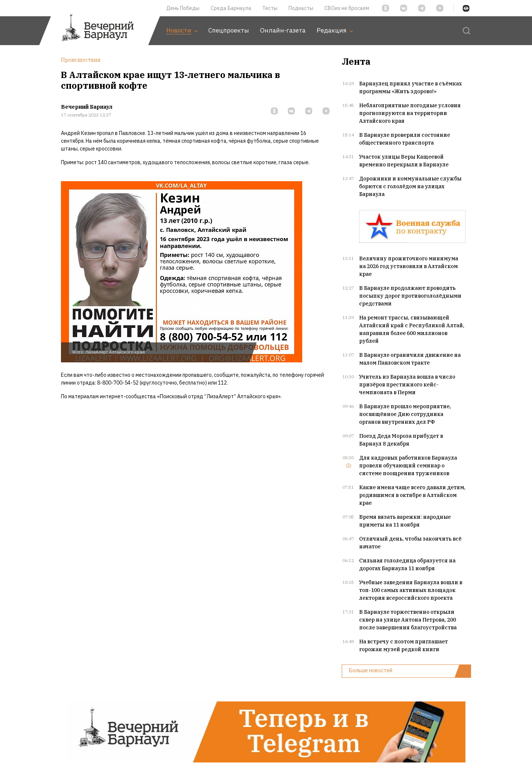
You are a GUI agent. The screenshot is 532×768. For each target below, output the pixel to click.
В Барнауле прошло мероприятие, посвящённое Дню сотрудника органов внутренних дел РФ (405, 414)
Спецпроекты (229, 30)
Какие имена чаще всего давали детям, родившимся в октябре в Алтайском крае (412, 495)
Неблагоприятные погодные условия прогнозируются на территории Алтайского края (410, 113)
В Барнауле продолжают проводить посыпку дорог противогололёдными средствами (410, 296)
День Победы (183, 8)
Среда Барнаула (231, 8)
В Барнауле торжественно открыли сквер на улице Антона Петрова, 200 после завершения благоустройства (408, 620)
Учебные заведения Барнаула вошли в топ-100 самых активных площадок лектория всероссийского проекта (411, 590)
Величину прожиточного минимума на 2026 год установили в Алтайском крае (409, 266)
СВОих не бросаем (347, 8)
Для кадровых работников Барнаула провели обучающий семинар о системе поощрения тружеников (408, 466)
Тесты (270, 8)
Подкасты (301, 8)
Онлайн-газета (283, 30)
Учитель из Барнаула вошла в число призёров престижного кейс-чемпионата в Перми (407, 385)
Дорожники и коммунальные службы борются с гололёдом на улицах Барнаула (410, 186)
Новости (182, 30)
